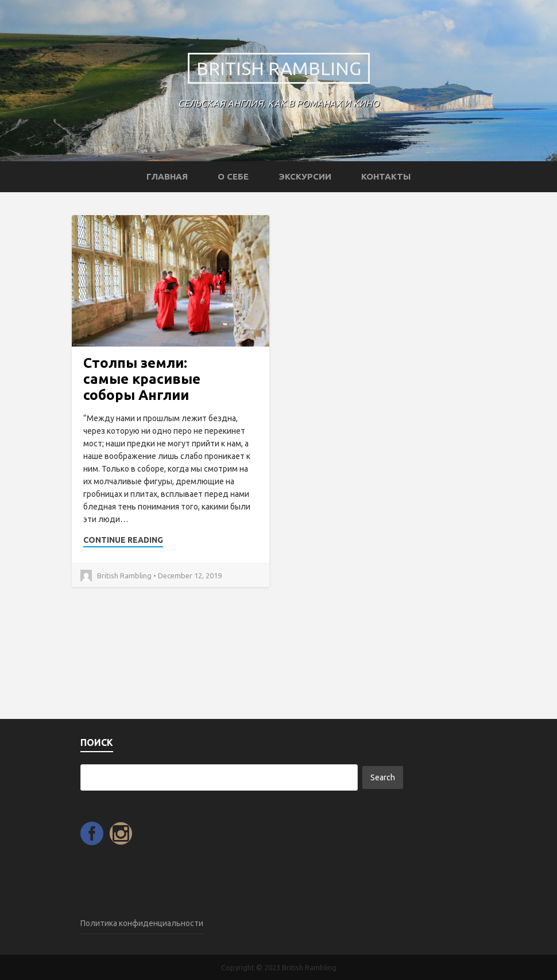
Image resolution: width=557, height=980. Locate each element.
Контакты (386, 176)
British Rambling (279, 68)
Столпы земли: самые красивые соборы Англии (142, 379)
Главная (167, 176)
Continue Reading (123, 540)
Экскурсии (305, 176)
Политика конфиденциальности (142, 923)
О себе (233, 176)
